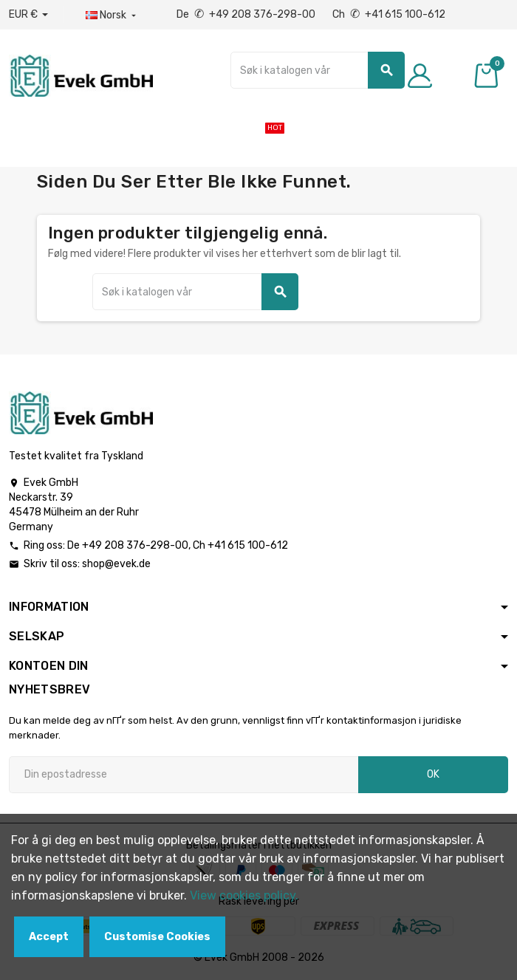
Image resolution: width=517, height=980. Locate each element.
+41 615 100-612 (248, 545)
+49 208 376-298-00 (135, 545)
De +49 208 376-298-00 (247, 14)
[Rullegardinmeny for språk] (112, 16)
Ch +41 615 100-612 (389, 14)
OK (433, 774)
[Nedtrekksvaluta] (28, 15)
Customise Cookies (157, 937)
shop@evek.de (116, 564)
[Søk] (318, 70)
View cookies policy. (244, 895)
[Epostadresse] (184, 775)
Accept (49, 937)
